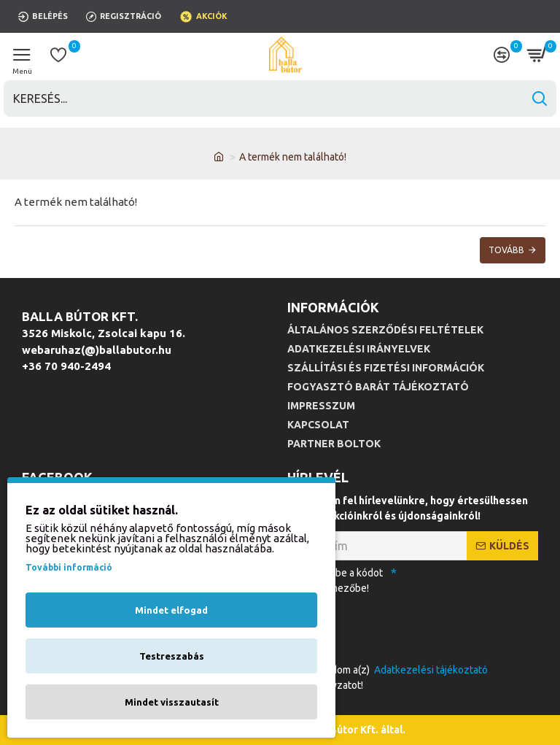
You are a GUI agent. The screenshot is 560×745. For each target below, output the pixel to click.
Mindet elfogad (171, 610)
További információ (69, 567)
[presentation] (389, 626)
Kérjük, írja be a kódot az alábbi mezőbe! (335, 580)
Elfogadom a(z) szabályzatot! (389, 677)
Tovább (506, 250)
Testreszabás (172, 656)
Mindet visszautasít (172, 702)
